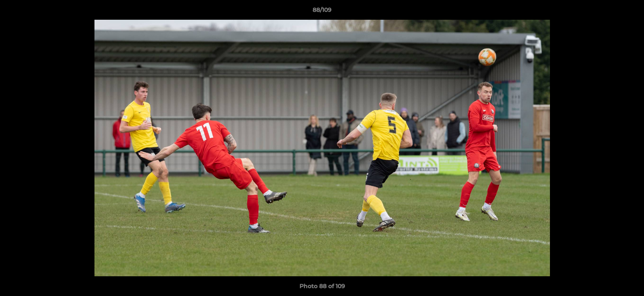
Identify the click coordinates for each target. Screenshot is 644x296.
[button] (629, 12)
